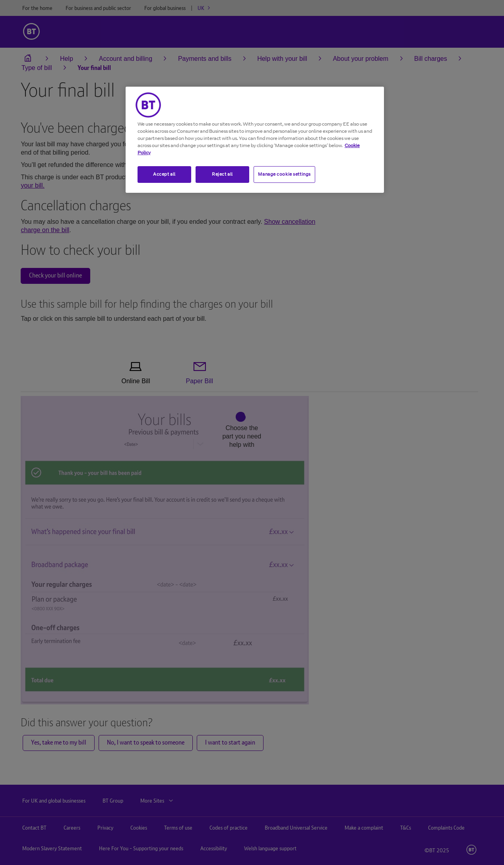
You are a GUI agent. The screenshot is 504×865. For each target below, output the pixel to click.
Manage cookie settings (284, 174)
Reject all (222, 174)
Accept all (164, 174)
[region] (255, 140)
